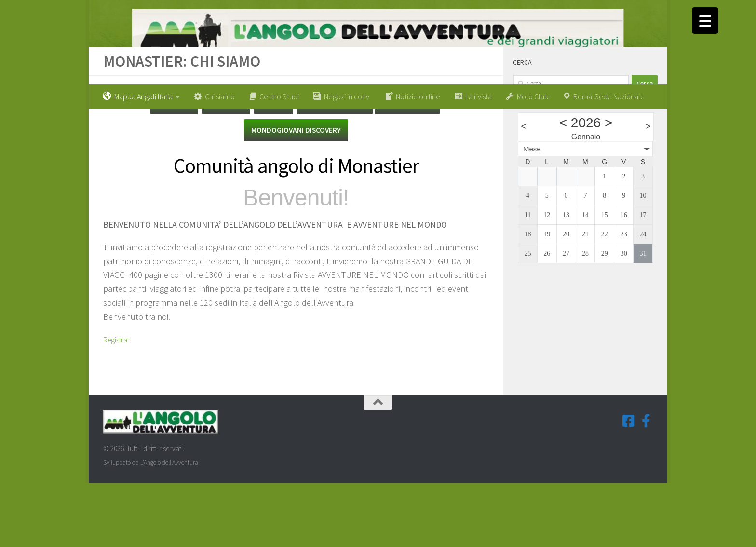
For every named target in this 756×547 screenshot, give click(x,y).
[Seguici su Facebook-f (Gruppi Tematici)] (646, 486)
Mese (532, 211)
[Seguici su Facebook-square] (629, 486)
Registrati (120, 403)
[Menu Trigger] (705, 21)
